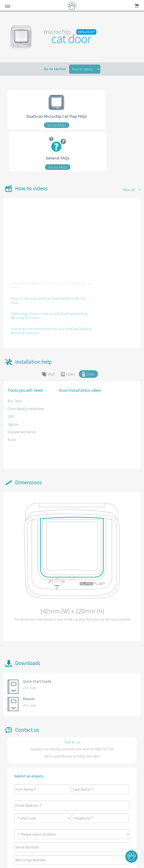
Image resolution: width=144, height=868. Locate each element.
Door (91, 374)
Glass (71, 374)
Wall (51, 374)
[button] (131, 856)
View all (129, 189)
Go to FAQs (57, 125)
